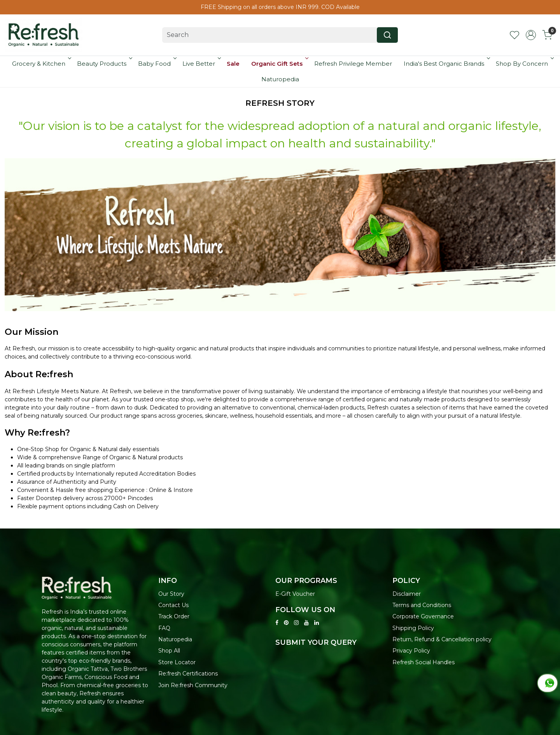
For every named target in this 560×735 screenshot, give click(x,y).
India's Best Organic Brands (446, 64)
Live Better (201, 64)
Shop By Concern (524, 64)
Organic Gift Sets (279, 64)
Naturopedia (280, 79)
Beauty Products (104, 64)
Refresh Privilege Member (353, 64)
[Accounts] (531, 35)
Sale (233, 64)
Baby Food (157, 64)
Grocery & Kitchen (41, 64)
